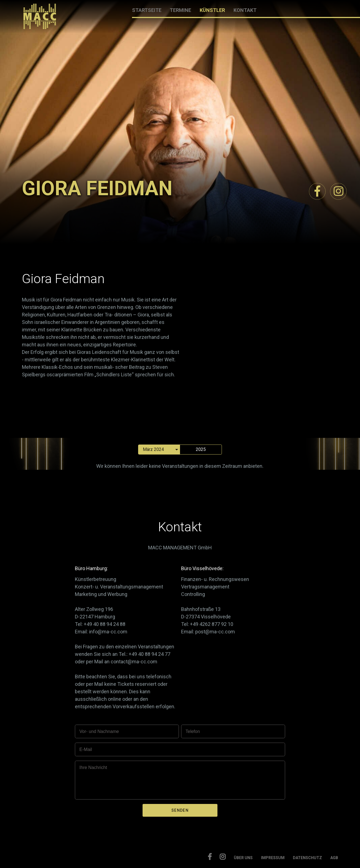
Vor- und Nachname (99, 731)
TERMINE (180, 10)
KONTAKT (245, 10)
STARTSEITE (147, 10)
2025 (201, 449)
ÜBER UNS (243, 858)
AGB (334, 858)
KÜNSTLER (212, 10)
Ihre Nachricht (93, 767)
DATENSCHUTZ (307, 858)
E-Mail (86, 749)
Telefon (193, 731)
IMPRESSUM (273, 858)
